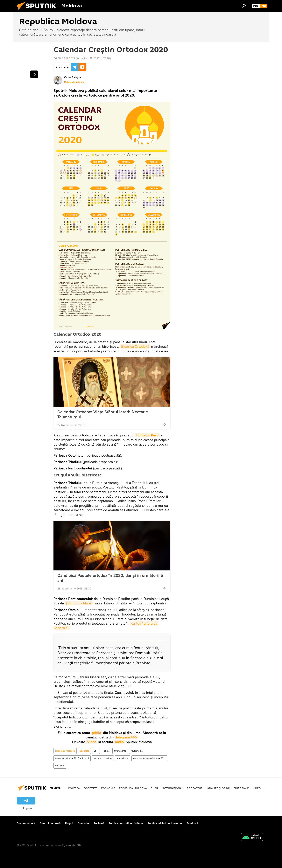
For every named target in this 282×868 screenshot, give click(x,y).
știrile (97, 733)
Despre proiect (26, 823)
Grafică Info (120, 751)
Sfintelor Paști (148, 435)
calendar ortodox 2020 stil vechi (72, 758)
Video (92, 742)
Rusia (155, 788)
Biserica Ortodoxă (135, 346)
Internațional (173, 788)
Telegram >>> (126, 737)
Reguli (69, 823)
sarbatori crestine (103, 758)
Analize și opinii (219, 788)
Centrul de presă (50, 823)
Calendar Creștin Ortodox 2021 (149, 758)
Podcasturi (195, 788)
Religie (106, 751)
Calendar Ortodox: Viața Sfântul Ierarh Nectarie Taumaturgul (103, 414)
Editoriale (241, 788)
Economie (108, 788)
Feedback (192, 823)
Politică (74, 788)
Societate (84, 751)
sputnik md (123, 758)
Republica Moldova (65, 751)
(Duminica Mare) (79, 603)
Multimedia (137, 751)
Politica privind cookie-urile (165, 823)
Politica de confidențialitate (126, 823)
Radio (119, 742)
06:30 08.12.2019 (64, 58)
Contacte (83, 823)
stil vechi (60, 766)
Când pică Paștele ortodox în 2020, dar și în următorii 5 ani (110, 578)
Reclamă (99, 823)
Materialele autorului (74, 82)
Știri (96, 751)
